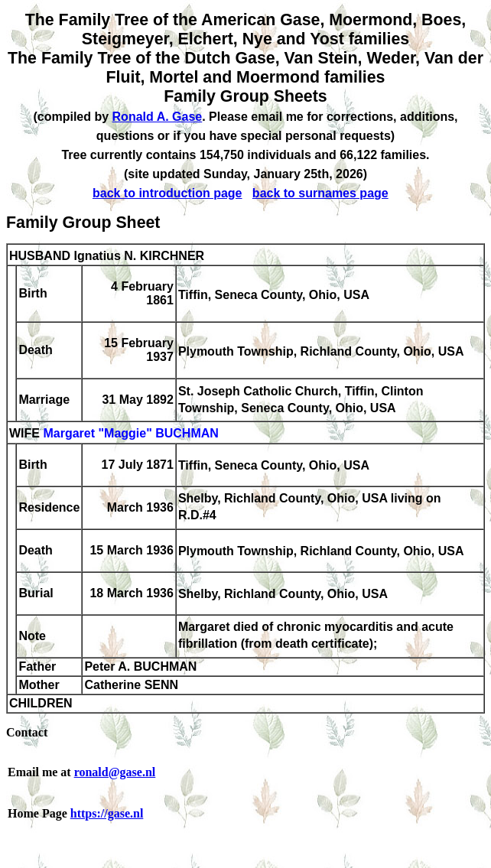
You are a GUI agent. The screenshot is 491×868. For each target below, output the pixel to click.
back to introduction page (167, 193)
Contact (27, 732)
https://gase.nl (107, 813)
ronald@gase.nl (115, 772)
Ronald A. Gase (158, 117)
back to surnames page (320, 193)
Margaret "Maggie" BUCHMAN (130, 434)
